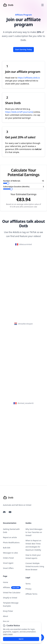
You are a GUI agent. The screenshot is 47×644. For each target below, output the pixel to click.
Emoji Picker (8, 611)
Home (6, 582)
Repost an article (10, 537)
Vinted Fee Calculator (12, 593)
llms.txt (6, 621)
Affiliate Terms (31, 594)
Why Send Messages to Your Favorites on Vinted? (34, 532)
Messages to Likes (10, 553)
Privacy (29, 589)
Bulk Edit (7, 548)
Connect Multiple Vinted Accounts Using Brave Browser (35, 566)
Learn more (8, 634)
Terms (28, 584)
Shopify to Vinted (10, 598)
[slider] (8, 183)
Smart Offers (8, 568)
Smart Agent (8, 563)
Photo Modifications (11, 543)
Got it (21, 639)
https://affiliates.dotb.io (29, 78)
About (6, 616)
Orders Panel (8, 558)
